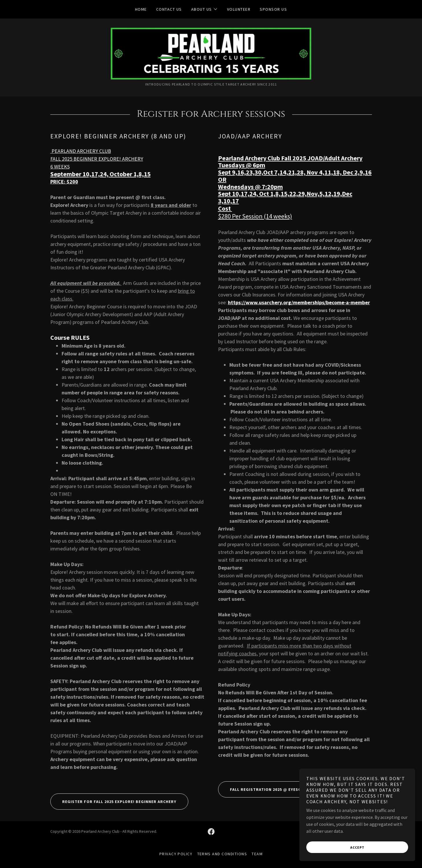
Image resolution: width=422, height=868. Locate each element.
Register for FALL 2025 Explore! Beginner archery (113, 802)
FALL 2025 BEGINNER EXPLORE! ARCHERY (97, 159)
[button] (204, 9)
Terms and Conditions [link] (222, 854)
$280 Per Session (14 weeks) (255, 216)
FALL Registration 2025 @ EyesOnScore (268, 789)
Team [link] (257, 854)
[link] (211, 53)
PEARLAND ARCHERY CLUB (81, 151)
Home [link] (141, 9)
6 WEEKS (60, 167)
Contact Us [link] (169, 9)
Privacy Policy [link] (176, 854)
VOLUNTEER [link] (239, 9)
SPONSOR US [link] (273, 9)
